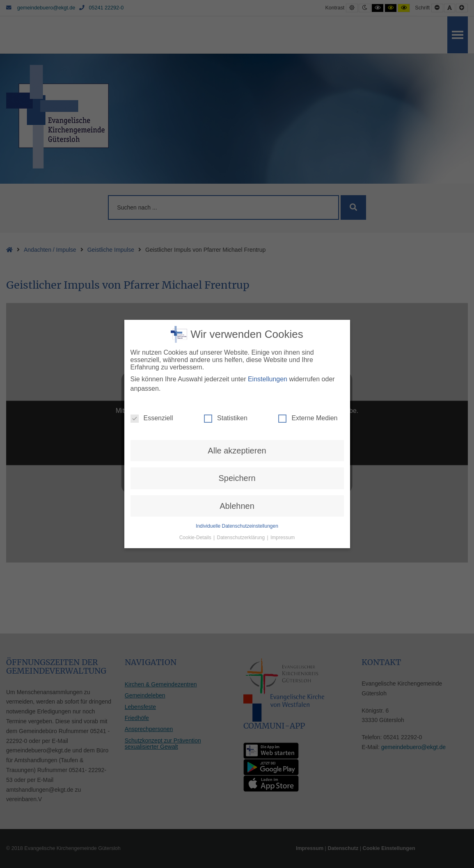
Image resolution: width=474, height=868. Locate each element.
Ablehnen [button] (237, 495)
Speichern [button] (237, 468)
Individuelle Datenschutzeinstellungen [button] (237, 516)
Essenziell (152, 408)
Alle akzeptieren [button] (237, 440)
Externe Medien (308, 408)
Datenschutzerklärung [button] (241, 527)
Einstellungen (268, 369)
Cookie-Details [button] (196, 527)
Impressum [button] (283, 527)
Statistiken (226, 408)
